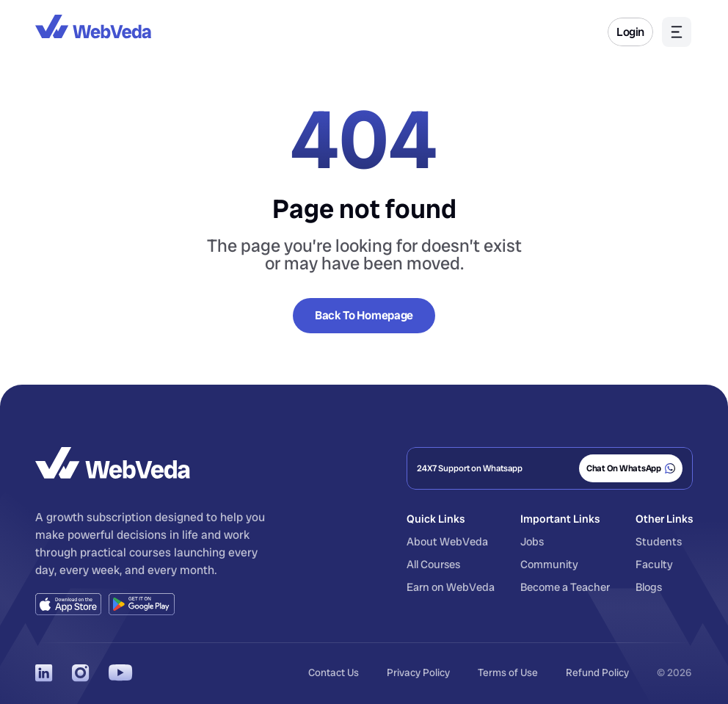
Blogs (649, 587)
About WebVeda (447, 542)
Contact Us (334, 672)
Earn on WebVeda (451, 587)
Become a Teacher (565, 587)
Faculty (654, 565)
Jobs (532, 542)
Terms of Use (508, 672)
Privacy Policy (418, 672)
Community (549, 565)
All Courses (433, 565)
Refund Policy (597, 672)
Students (659, 542)
